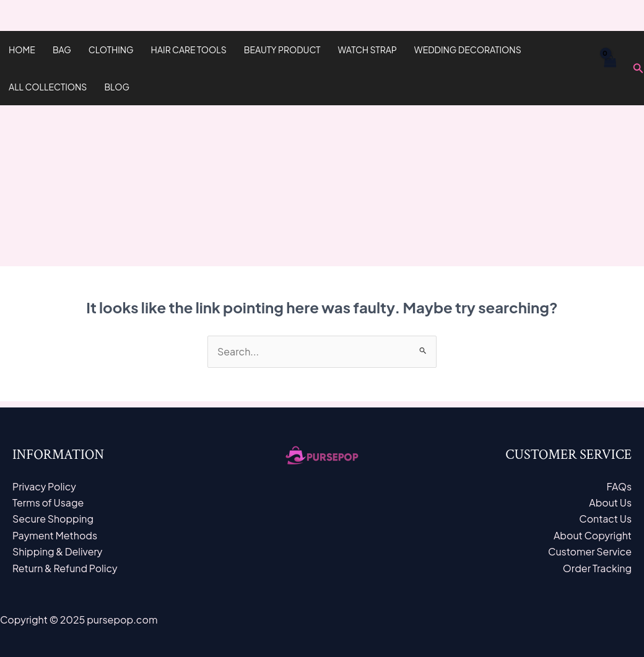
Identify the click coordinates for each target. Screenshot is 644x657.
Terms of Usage (48, 503)
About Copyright (592, 535)
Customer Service (590, 551)
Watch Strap (368, 50)
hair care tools (189, 50)
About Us (610, 503)
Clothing (111, 50)
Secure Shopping (53, 519)
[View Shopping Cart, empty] (609, 68)
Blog (117, 87)
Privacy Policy (44, 486)
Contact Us (605, 519)
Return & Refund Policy (65, 568)
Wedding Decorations (468, 50)
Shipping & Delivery (58, 551)
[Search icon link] (638, 68)
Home (22, 50)
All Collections (48, 87)
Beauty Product (282, 50)
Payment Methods (55, 535)
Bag (62, 50)
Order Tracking (597, 568)
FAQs (619, 486)
